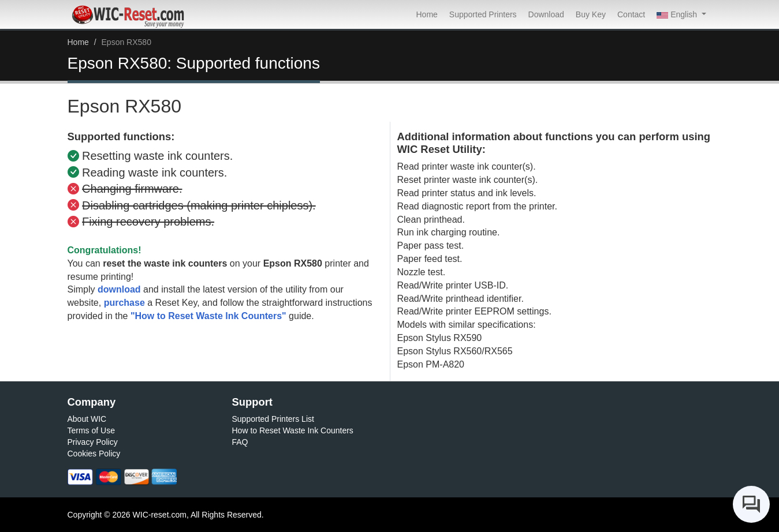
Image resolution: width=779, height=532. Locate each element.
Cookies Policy (94, 454)
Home (426, 14)
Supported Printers (483, 14)
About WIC (87, 419)
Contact (631, 14)
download (119, 289)
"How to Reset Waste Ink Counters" (208, 316)
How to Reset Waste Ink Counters (293, 430)
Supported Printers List (273, 419)
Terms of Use (91, 430)
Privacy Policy (93, 442)
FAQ (240, 442)
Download (546, 14)
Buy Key (591, 14)
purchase (124, 303)
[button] (681, 14)
